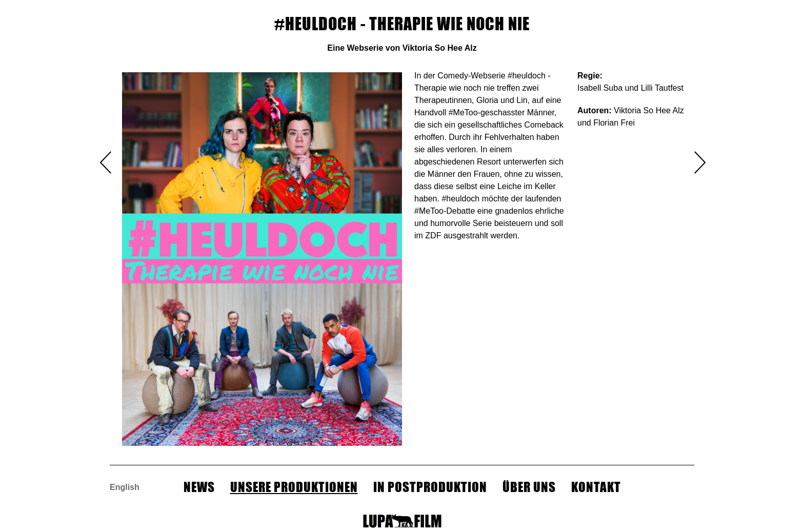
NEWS (199, 487)
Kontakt (596, 487)
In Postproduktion (430, 487)
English (125, 487)
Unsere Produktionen (294, 487)
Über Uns (529, 487)
